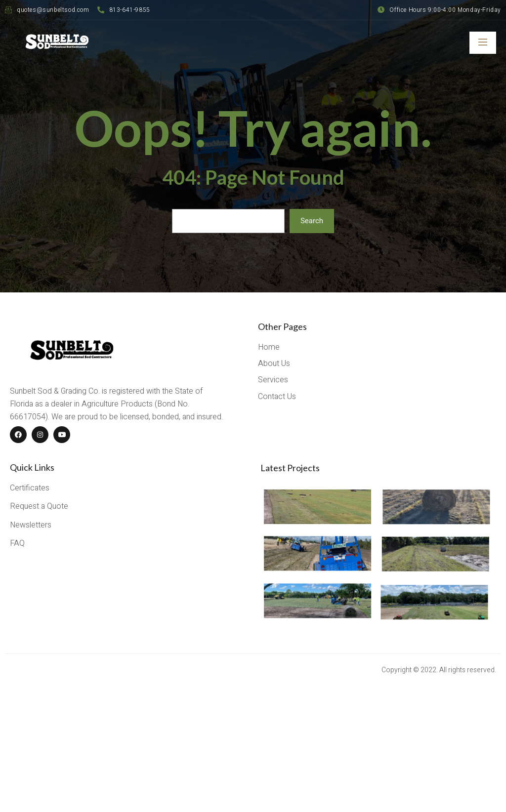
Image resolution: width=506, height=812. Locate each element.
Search (312, 221)
